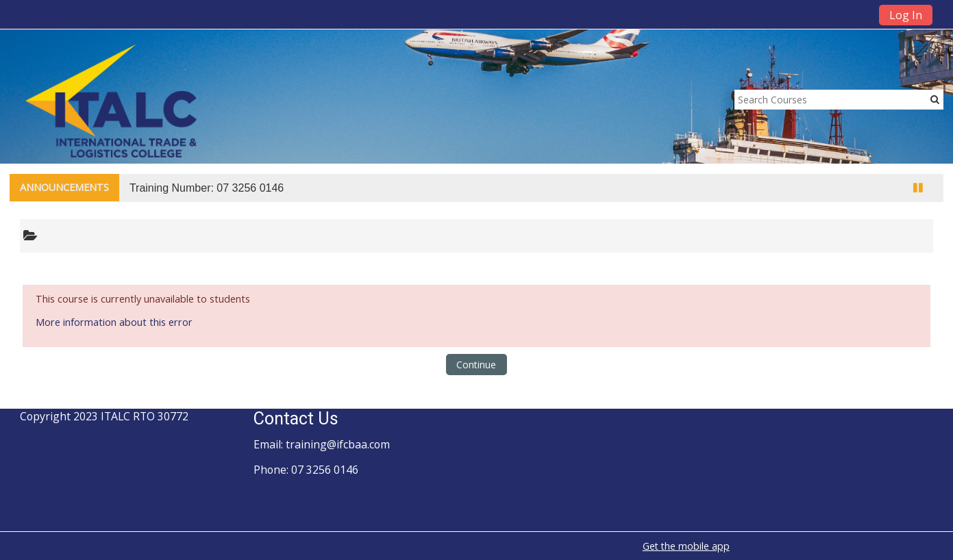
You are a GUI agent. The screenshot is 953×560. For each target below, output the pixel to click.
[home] (111, 100)
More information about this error (114, 322)
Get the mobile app (686, 546)
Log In (906, 15)
